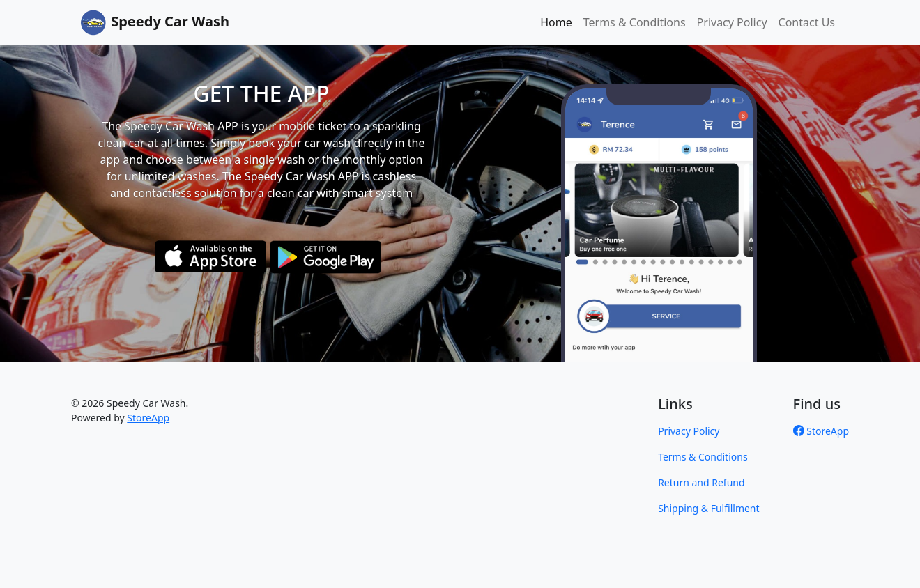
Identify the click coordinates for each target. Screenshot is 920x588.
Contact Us (807, 22)
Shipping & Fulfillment (708, 508)
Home (556, 22)
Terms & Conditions (635, 22)
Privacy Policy (732, 22)
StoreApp (148, 418)
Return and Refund (701, 482)
